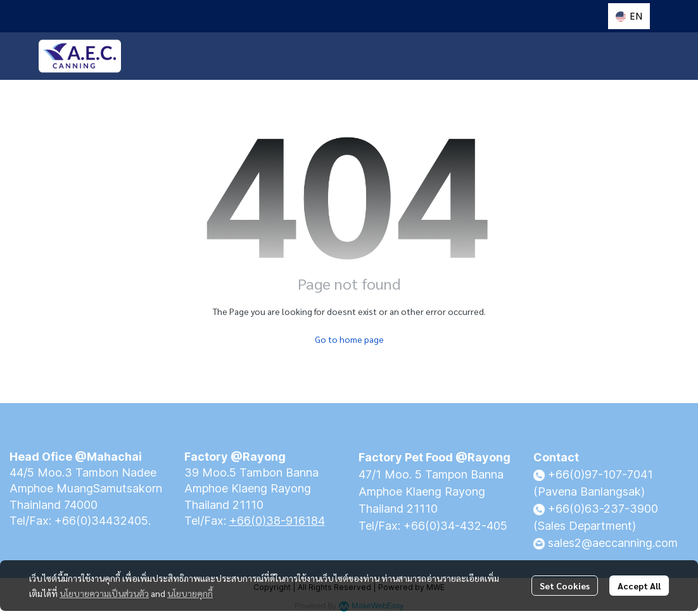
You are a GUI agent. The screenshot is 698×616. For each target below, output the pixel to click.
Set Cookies (565, 586)
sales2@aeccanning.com (613, 543)
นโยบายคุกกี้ (190, 593)
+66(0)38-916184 (277, 521)
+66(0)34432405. (103, 521)
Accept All (639, 586)
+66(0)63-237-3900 (603, 509)
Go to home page (349, 339)
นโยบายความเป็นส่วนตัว (104, 593)
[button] (629, 16)
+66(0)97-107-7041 (600, 474)
